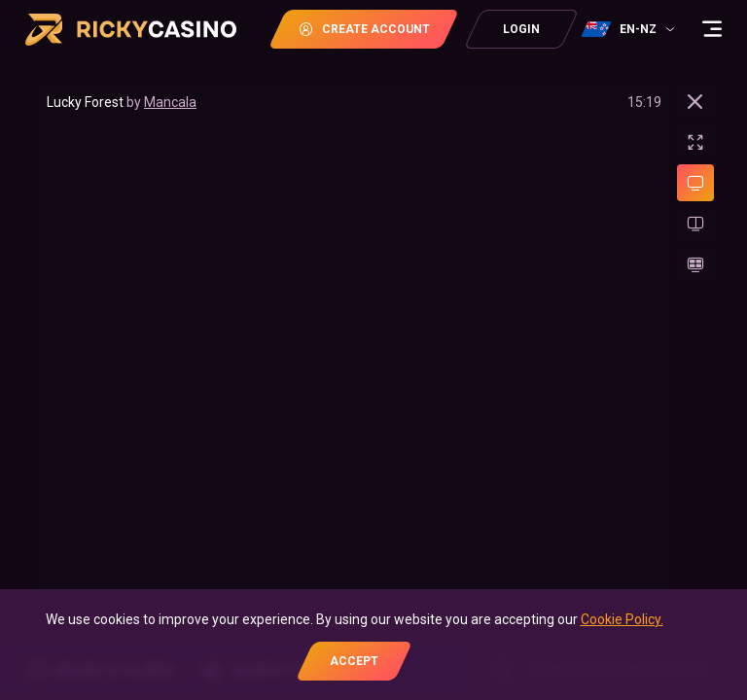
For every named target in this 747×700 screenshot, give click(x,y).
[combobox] (630, 29)
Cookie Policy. (622, 619)
